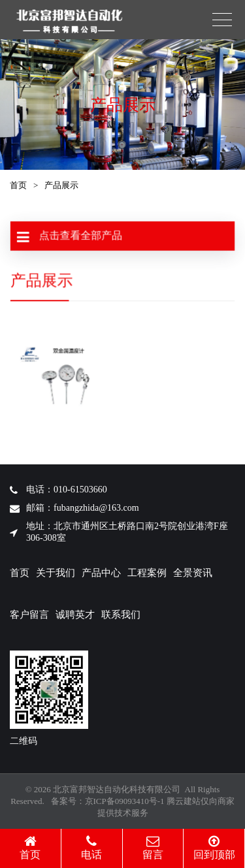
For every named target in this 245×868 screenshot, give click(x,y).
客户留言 (29, 615)
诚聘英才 (75, 615)
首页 (18, 185)
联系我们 (121, 615)
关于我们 (56, 573)
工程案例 (147, 573)
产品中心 (101, 573)
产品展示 (61, 185)
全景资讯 (193, 573)
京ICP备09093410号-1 (125, 801)
